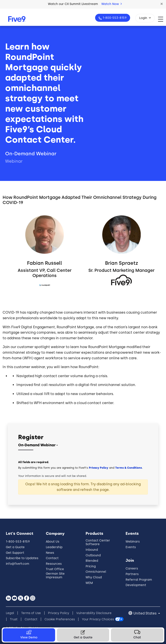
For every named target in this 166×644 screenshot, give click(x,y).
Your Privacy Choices (98, 619)
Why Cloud (94, 577)
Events (131, 547)
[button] (162, 4)
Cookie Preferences (60, 619)
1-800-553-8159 (114, 18)
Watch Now (112, 4)
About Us (53, 542)
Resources (54, 564)
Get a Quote (15, 547)
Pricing (91, 566)
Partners (132, 574)
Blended (92, 561)
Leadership (54, 547)
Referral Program (139, 580)
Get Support (15, 553)
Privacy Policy (99, 468)
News (50, 553)
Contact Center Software (98, 542)
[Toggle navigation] (162, 19)
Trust (14, 619)
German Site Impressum (55, 576)
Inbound (92, 550)
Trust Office (55, 569)
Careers (132, 569)
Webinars (133, 542)
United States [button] (145, 613)
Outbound (93, 555)
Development (136, 585)
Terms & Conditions (129, 468)
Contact (52, 558)
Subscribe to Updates (22, 558)
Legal (10, 613)
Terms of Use (31, 613)
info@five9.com (18, 564)
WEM (89, 583)
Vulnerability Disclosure (94, 613)
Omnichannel (96, 572)
